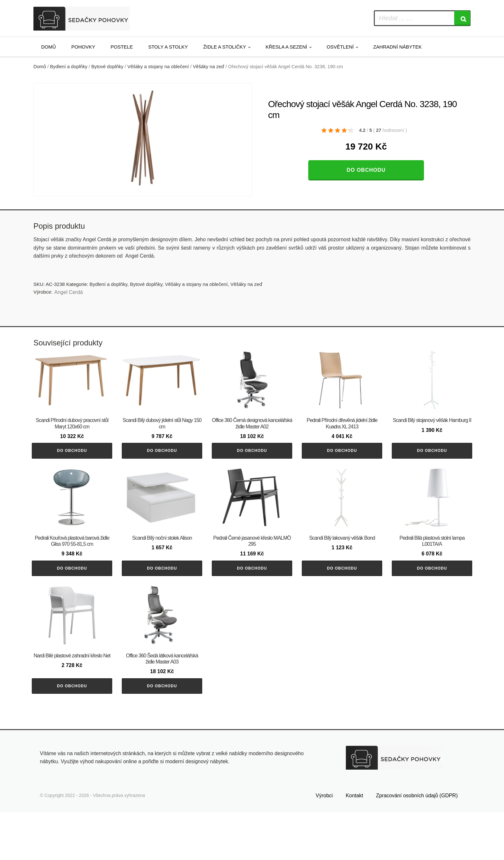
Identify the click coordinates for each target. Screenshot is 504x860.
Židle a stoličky (225, 47)
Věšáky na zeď (208, 67)
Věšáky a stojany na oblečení (158, 67)
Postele (122, 47)
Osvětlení (340, 47)
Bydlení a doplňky (69, 67)
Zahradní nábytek (397, 47)
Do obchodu (366, 170)
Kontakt (354, 843)
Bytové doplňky (107, 67)
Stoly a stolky (168, 47)
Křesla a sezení (286, 47)
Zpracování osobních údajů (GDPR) (417, 843)
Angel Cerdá (69, 292)
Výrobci (324, 843)
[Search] (462, 18)
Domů (49, 47)
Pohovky (83, 47)
